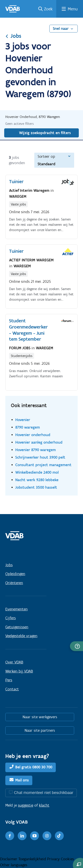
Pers (9, 680)
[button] (76, 646)
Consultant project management (43, 465)
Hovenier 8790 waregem (36, 450)
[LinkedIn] (22, 836)
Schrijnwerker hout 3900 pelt (40, 457)
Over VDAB (14, 662)
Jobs (13, 36)
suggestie (26, 805)
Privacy (54, 859)
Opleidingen (15, 574)
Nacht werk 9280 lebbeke (37, 480)
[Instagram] (47, 836)
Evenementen (16, 609)
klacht (44, 805)
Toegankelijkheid (33, 859)
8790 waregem (28, 427)
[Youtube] (35, 836)
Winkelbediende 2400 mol (37, 472)
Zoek (48, 9)
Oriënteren (14, 583)
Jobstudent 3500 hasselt (36, 487)
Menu (73, 9)
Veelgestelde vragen (21, 636)
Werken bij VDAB (19, 671)
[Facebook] (10, 836)
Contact (12, 689)
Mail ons (22, 780)
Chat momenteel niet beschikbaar (44, 793)
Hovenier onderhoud (33, 435)
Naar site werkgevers (40, 717)
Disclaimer (9, 859)
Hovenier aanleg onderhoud (39, 442)
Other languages (14, 865)
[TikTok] (59, 836)
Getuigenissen (17, 627)
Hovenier (23, 420)
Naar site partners (40, 730)
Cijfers (11, 618)
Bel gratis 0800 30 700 (34, 767)
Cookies (67, 859)
